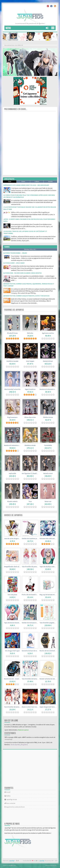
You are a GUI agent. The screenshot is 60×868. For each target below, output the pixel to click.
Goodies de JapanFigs (13, 515)
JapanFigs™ (12, 861)
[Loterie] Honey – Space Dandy (14, 263)
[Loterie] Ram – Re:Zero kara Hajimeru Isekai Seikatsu (23, 273)
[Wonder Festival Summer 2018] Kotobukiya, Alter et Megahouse (26, 296)
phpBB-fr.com (12, 865)
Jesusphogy (8, 739)
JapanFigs (42, 861)
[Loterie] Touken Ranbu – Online (15, 253)
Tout (10, 182)
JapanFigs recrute (11, 800)
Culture (37, 182)
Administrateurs (13, 730)
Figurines (7, 247)
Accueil (7, 792)
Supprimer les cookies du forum (15, 807)
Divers (23, 182)
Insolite (50, 182)
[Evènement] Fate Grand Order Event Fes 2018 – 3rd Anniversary (26, 185)
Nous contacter (10, 803)
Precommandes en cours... (16, 109)
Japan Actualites (9, 179)
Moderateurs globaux (23, 730)
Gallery (7, 796)
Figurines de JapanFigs (14, 310)
